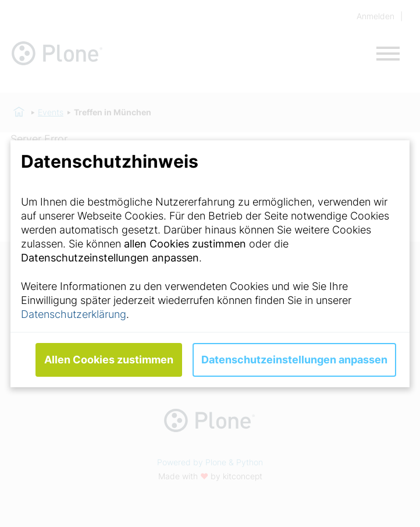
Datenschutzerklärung (74, 314)
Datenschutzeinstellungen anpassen (294, 360)
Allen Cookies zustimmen (109, 360)
